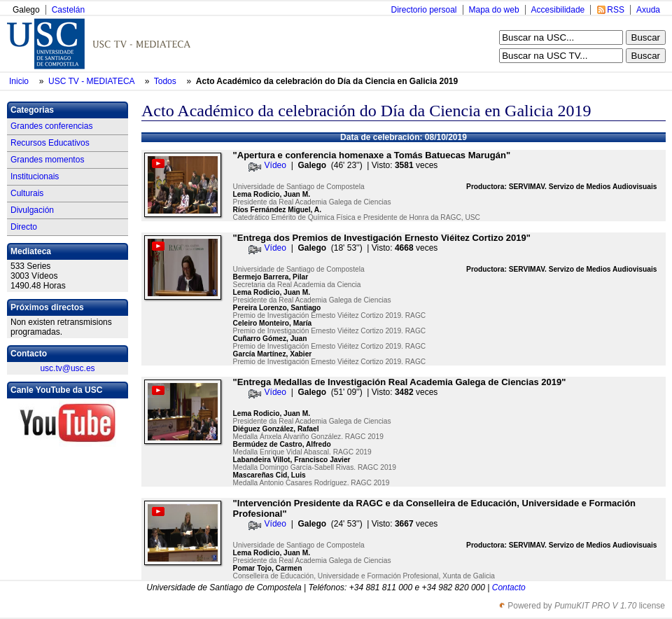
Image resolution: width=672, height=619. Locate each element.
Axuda (648, 10)
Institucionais (35, 176)
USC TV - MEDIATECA (92, 81)
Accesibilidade (558, 10)
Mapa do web (494, 10)
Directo (24, 227)
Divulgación (32, 210)
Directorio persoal (423, 10)
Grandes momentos (47, 160)
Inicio (20, 81)
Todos (166, 81)
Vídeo (275, 165)
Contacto (509, 587)
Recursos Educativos (50, 143)
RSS (616, 10)
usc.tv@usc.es (67, 368)
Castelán (68, 10)
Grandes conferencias (51, 126)
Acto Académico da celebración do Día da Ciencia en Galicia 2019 (327, 81)
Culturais (27, 193)
